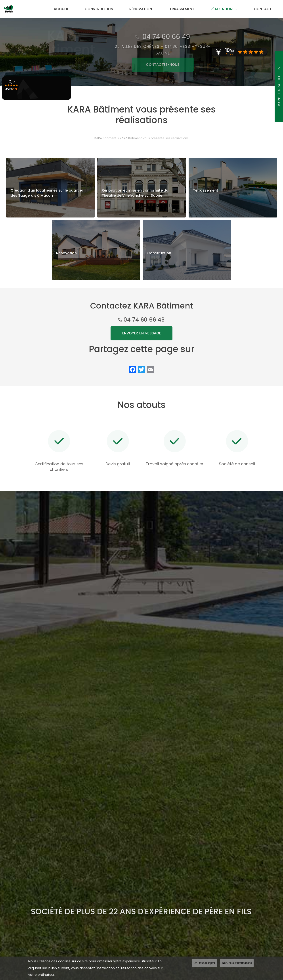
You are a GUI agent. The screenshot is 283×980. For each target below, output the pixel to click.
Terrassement (185, 9)
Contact (264, 9)
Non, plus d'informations (237, 964)
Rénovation (147, 9)
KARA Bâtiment (105, 138)
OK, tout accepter (204, 964)
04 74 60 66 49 (144, 320)
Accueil (71, 9)
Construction (107, 9)
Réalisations (227, 9)
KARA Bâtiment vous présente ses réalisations (154, 138)
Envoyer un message (142, 333)
